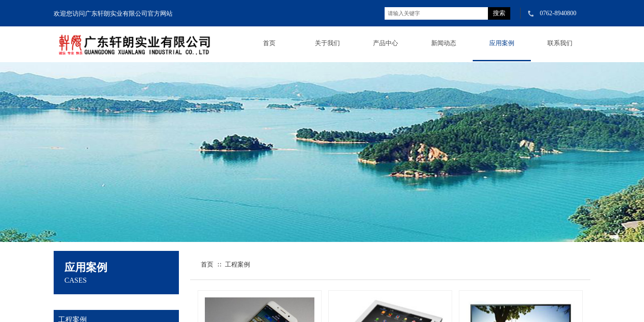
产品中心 (386, 43)
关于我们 (327, 43)
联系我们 (560, 43)
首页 (269, 43)
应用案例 (502, 43)
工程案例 (237, 265)
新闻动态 (444, 43)
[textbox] (436, 13)
